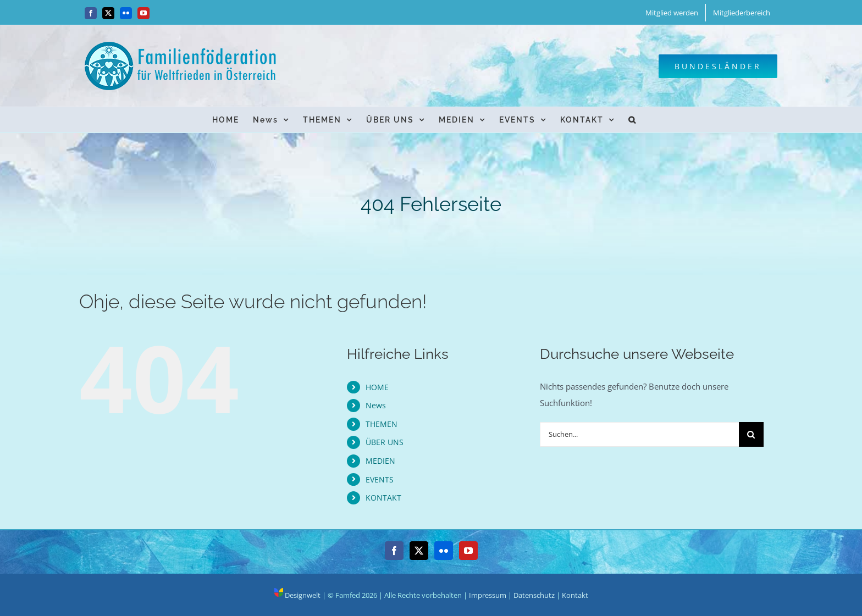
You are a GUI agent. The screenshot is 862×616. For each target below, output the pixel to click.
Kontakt (575, 595)
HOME (377, 387)
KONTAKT (383, 498)
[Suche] (751, 434)
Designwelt (297, 595)
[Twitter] (419, 551)
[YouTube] (468, 551)
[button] (632, 120)
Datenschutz (534, 595)
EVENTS (380, 479)
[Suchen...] (639, 434)
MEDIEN (380, 461)
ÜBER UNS (385, 442)
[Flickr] (444, 551)
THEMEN (382, 424)
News (376, 405)
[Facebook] (394, 551)
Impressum (488, 595)
